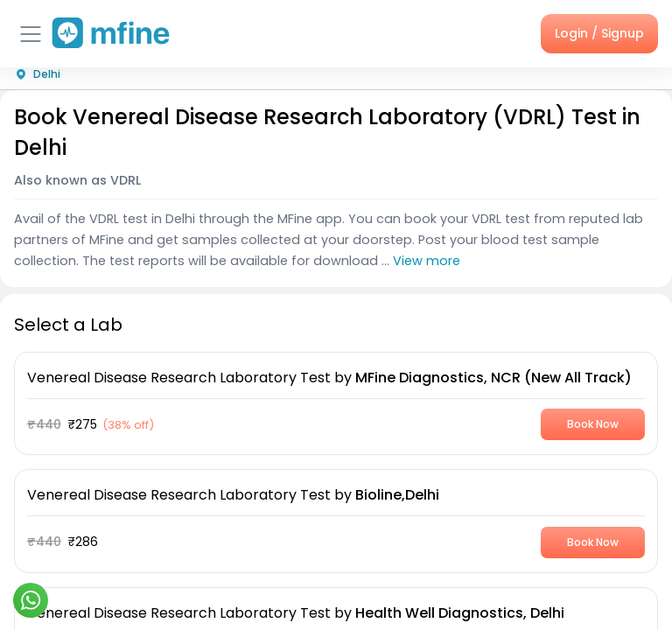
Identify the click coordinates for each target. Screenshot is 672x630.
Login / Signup (599, 33)
